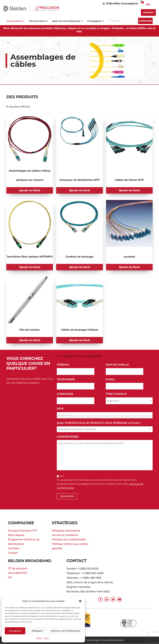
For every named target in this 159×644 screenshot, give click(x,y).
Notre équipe (16, 537)
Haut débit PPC (18, 575)
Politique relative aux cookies (70, 546)
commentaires (68, 439)
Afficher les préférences (65, 631)
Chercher (147, 21)
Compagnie (66, 396)
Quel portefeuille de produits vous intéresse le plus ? (99, 425)
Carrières (13, 550)
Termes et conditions (65, 537)
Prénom (63, 367)
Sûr (10, 579)
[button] (80, 601)
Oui (62, 478)
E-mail (111, 381)
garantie (57, 550)
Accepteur (15, 631)
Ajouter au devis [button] (30, 191)
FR (148, 5)
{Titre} (39, 638)
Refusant (37, 631)
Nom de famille (118, 367)
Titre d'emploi (117, 396)
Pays (61, 411)
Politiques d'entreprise (66, 533)
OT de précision (18, 570)
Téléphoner (67, 381)
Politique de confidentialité (69, 541)
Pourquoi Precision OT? (23, 533)
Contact (13, 555)
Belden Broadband (31, 563)
